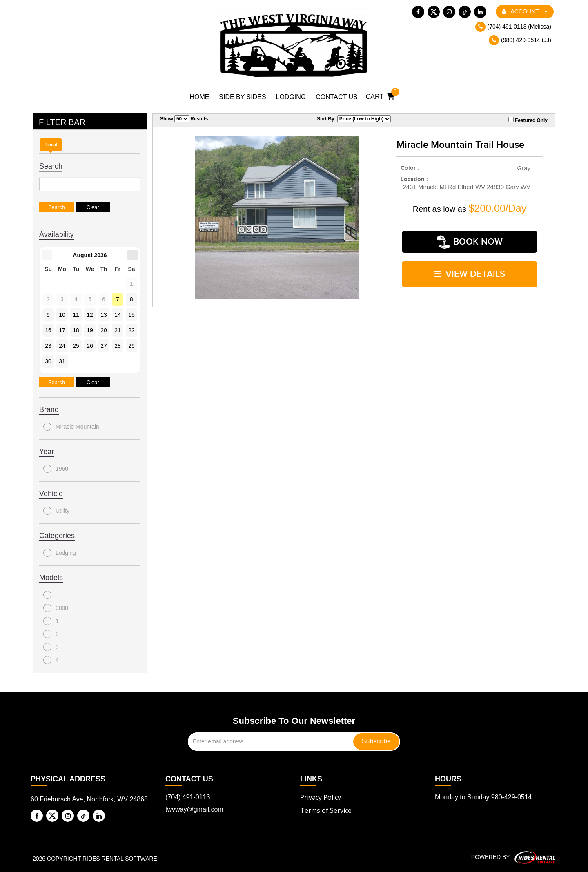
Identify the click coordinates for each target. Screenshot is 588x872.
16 (48, 330)
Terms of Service (326, 810)
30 (48, 361)
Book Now (470, 239)
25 (76, 346)
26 (90, 346)
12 (90, 315)
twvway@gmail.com (194, 809)
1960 (56, 469)
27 (104, 346)
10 (62, 315)
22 (131, 330)
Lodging (291, 97)
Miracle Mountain (71, 427)
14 (118, 315)
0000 (56, 608)
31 (62, 361)
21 (118, 330)
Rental (51, 145)
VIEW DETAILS (470, 267)
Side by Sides (242, 97)
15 (131, 315)
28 (118, 346)
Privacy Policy (321, 797)
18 (76, 330)
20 (104, 330)
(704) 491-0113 (188, 797)
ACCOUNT (525, 11)
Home (199, 97)
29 (131, 346)
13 (104, 315)
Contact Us (337, 97)
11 (76, 315)
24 (62, 346)
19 (90, 330)
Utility (56, 511)
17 (62, 330)
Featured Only (528, 120)
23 (48, 346)
